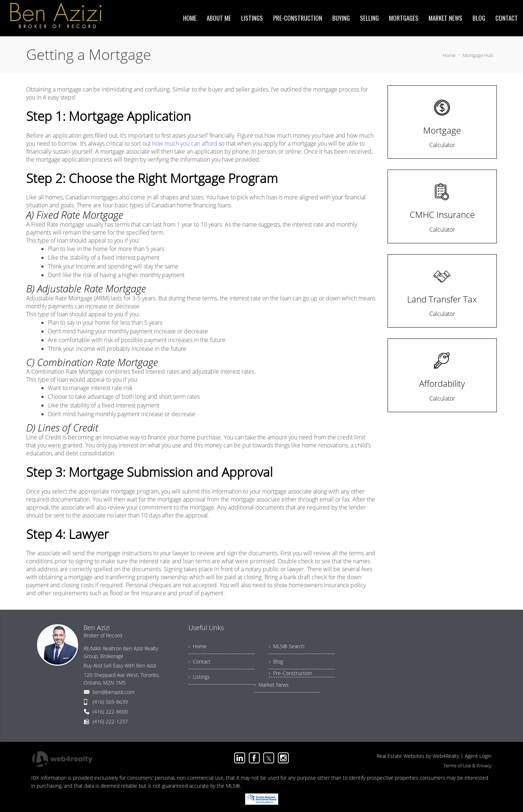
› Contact (200, 661)
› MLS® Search (287, 646)
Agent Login (478, 756)
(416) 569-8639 (110, 702)
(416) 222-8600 (110, 712)
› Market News (271, 685)
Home (449, 55)
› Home (198, 646)
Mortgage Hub (478, 55)
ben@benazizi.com (113, 692)
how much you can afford (185, 143)
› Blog (276, 661)
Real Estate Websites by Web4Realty (418, 756)
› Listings (199, 677)
